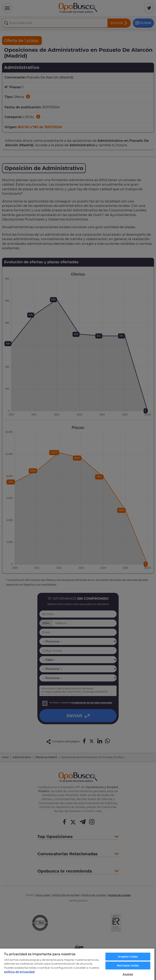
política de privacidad (19, 972)
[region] (77, 964)
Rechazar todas (128, 965)
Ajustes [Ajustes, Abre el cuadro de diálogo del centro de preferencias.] (128, 974)
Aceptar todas (128, 956)
